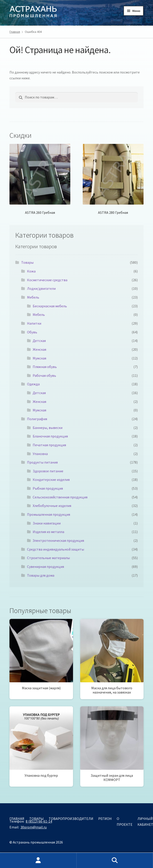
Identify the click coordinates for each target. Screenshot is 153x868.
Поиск (115, 860)
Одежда (33, 384)
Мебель (33, 297)
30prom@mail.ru (34, 827)
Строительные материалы (48, 558)
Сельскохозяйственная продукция (60, 497)
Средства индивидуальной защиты (56, 549)
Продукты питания (42, 462)
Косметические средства (47, 280)
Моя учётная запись (38, 860)
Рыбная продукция (48, 488)
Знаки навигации (47, 523)
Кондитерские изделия (51, 480)
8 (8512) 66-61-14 (39, 821)
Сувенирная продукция (46, 567)
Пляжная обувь (45, 367)
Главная (15, 32)
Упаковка (40, 454)
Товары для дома (41, 575)
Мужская (39, 358)
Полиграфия (37, 419)
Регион (105, 819)
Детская (39, 341)
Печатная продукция (49, 445)
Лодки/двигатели (41, 288)
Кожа (31, 271)
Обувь (32, 332)
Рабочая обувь (44, 375)
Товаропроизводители (71, 819)
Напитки (34, 323)
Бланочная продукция (50, 436)
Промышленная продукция (49, 514)
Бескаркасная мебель (50, 306)
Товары (27, 262)
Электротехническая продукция (58, 540)
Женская (39, 349)
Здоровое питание (48, 471)
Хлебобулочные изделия (52, 506)
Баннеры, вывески (48, 428)
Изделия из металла (48, 532)
